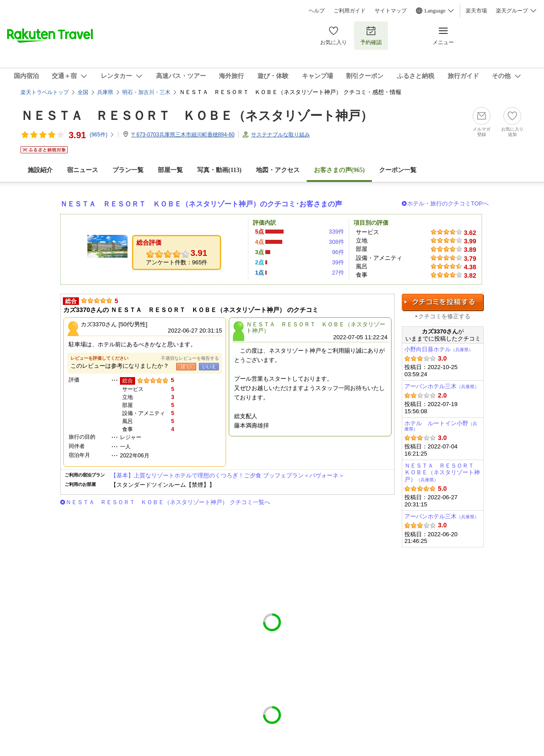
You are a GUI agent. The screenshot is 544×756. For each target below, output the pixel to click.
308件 (336, 242)
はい (186, 367)
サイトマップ (391, 11)
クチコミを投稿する (443, 302)
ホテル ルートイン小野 (441, 426)
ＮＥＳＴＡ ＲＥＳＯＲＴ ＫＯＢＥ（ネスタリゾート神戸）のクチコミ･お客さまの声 (201, 204)
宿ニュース (82, 170)
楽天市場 (476, 11)
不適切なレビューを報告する (190, 358)
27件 (338, 273)
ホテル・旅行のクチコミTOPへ (448, 203)
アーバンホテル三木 (442, 386)
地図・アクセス (278, 170)
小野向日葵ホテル (439, 349)
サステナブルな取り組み (280, 135)
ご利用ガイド (350, 11)
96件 (338, 252)
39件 (338, 262)
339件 (336, 232)
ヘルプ (317, 11)
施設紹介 (40, 170)
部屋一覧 (170, 170)
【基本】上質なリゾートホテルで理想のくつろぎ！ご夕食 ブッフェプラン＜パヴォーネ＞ (227, 475)
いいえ (209, 367)
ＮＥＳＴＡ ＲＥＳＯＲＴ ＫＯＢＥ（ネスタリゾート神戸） (197, 116)
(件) (102, 135)
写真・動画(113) (219, 170)
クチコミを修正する (444, 316)
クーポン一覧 (398, 170)
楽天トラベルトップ (45, 92)
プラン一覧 (128, 170)
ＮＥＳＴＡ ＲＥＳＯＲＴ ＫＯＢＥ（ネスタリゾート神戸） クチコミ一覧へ (168, 502)
